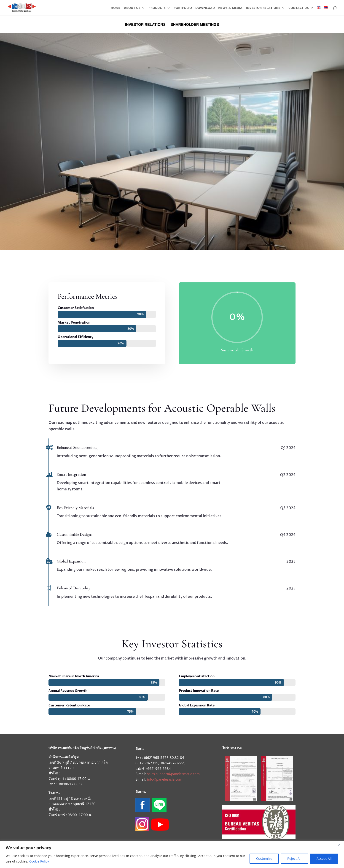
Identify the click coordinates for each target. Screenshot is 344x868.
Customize (264, 859)
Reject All (294, 859)
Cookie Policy (39, 861)
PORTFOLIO (183, 8)
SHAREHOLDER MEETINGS (195, 25)
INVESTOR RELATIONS (263, 8)
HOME (116, 8)
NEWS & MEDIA (230, 8)
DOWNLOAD (205, 8)
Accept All (324, 859)
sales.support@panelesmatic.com (173, 774)
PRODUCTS (157, 8)
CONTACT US (299, 8)
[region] (172, 854)
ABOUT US (132, 8)
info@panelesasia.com (165, 779)
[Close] (339, 845)
